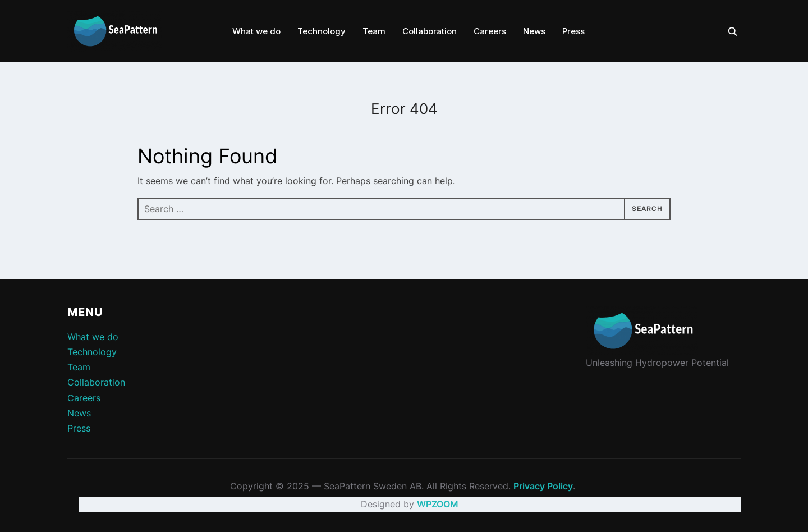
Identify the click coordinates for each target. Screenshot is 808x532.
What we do (256, 31)
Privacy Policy (543, 486)
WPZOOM (438, 504)
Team (374, 31)
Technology (322, 31)
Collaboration (430, 31)
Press (573, 31)
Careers (490, 31)
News (534, 31)
